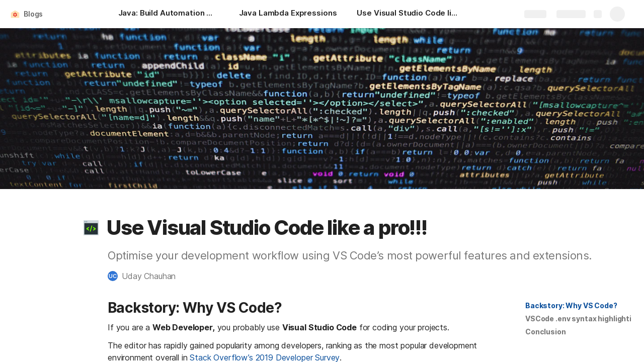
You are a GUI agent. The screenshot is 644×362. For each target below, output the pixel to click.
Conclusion (546, 332)
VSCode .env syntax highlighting (583, 319)
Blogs (33, 14)
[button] (91, 228)
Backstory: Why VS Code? (571, 305)
